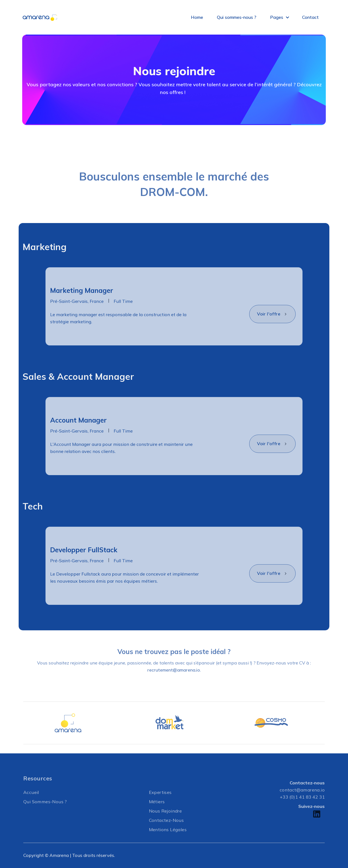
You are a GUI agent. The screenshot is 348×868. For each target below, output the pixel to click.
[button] (281, 17)
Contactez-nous (166, 830)
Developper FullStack (84, 560)
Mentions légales (168, 839)
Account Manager (78, 430)
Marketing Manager (82, 300)
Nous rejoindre (165, 821)
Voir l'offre (269, 324)
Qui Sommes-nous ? (45, 811)
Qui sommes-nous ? (237, 17)
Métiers (157, 811)
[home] (45, 17)
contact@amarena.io (302, 800)
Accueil (31, 802)
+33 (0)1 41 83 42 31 (302, 807)
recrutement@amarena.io (174, 680)
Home (197, 17)
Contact (310, 17)
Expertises (160, 802)
